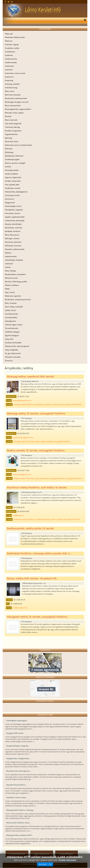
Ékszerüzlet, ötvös (12, 141)
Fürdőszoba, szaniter (13, 188)
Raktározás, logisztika (13, 296)
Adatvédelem (66, 854)
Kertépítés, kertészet (13, 231)
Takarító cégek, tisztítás (14, 325)
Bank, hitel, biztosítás (13, 95)
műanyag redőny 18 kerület (24, 441)
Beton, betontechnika (13, 106)
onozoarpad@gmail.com (22, 474)
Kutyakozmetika (11, 256)
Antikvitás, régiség (12, 44)
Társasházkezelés (12, 328)
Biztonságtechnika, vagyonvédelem (18, 109)
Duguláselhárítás (11, 134)
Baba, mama (10, 91)
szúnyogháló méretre (56, 478)
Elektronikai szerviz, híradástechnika (18, 145)
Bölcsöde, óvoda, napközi (14, 113)
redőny (37, 441)
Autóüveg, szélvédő (12, 84)
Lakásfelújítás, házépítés (14, 260)
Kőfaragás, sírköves (12, 238)
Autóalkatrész (10, 52)
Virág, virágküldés (12, 350)
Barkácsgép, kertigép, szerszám (17, 102)
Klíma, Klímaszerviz (12, 235)
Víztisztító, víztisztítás (13, 357)
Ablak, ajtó (9, 34)
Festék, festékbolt (11, 174)
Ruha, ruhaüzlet (11, 303)
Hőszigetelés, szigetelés (14, 210)
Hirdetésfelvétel (17, 854)
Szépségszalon (10, 321)
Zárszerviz (9, 361)
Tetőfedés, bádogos (12, 332)
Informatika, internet (13, 213)
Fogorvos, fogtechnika (13, 177)
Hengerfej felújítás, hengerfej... (18, 746)
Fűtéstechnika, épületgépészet (16, 192)
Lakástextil (9, 264)
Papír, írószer (10, 292)
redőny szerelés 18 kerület (23, 478)
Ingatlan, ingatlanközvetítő (15, 217)
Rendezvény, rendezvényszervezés (18, 300)
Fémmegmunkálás (12, 170)
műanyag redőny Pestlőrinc (24, 404)
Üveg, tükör (9, 339)
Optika (7, 289)
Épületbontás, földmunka (14, 156)
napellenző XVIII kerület (73, 404)
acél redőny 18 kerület (72, 519)
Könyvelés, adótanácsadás (15, 249)
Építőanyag (9, 152)
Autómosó (9, 70)
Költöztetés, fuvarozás (13, 246)
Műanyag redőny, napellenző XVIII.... (20, 835)
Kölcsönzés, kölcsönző (13, 242)
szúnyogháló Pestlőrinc (62, 441)
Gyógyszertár (10, 203)
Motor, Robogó (10, 271)
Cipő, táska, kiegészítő (13, 124)
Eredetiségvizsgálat (12, 159)
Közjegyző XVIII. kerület (15, 733)
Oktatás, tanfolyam (12, 285)
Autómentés (9, 66)
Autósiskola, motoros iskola (15, 73)
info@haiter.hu (18, 515)
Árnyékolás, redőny (12, 48)
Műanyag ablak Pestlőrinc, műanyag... (20, 810)
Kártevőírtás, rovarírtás (14, 228)
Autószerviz (9, 77)
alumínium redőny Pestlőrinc (24, 519)
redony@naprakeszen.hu (22, 400)
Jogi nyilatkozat (42, 854)
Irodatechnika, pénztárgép (15, 220)
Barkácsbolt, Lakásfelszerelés (16, 98)
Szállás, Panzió (10, 310)
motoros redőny (57, 519)
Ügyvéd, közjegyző (12, 335)
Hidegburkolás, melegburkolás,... (18, 758)
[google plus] (12, 2)
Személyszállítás (11, 317)
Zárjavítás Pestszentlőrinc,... (17, 785)
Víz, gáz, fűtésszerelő (13, 353)
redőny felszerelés (41, 478)
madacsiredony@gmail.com (23, 437)
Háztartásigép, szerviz (13, 206)
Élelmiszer (9, 149)
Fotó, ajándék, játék (12, 185)
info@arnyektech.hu (20, 608)
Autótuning (9, 80)
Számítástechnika (11, 314)
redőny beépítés (47, 441)
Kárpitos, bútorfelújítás (13, 224)
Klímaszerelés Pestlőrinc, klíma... (18, 823)
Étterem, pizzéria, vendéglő (15, 163)
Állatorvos (9, 41)
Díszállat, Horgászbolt (13, 131)
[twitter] (8, 2)
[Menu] (84, 20)
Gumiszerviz (10, 199)
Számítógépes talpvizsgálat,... (17, 721)
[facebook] (5, 2)
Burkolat (8, 116)
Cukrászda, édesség (12, 127)
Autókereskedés (11, 62)
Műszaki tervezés (11, 278)
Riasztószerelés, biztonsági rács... (19, 771)
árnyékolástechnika (43, 519)
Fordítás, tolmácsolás (13, 181)
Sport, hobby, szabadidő (14, 307)
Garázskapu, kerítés (12, 195)
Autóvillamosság (11, 88)
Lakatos (8, 267)
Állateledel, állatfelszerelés (15, 37)
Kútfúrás (8, 253)
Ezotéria (8, 167)
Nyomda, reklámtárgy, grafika (16, 282)
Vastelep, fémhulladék (13, 343)
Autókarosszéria (11, 59)
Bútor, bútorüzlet (11, 120)
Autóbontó (9, 55)
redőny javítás (58, 404)
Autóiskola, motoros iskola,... (17, 797)
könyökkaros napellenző (43, 404)
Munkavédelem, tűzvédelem (15, 274)
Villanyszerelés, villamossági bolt (17, 346)
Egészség (8, 138)
